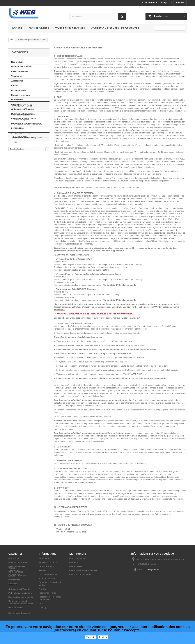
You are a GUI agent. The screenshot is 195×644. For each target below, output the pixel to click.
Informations (22, 149)
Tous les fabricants (70, 28)
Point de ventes (19, 133)
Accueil (17, 28)
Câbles (15, 86)
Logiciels (16, 104)
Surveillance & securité (22, 137)
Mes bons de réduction (80, 574)
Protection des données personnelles (30, 180)
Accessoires (17, 81)
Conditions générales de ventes (115, 28)
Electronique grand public (23, 119)
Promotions (44, 558)
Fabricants (20, 196)
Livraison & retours (22, 157)
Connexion (180, 3)
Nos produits (39, 28)
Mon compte (78, 554)
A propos (18, 171)
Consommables (19, 90)
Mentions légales (21, 162)
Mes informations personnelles (84, 570)
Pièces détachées (19, 71)
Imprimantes (17, 100)
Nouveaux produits (48, 562)
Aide (16, 185)
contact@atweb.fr (152, 570)
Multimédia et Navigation (23, 114)
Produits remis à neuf (21, 67)
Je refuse (103, 637)
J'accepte (91, 637)
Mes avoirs (74, 562)
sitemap (43, 608)
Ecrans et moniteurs (21, 95)
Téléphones (17, 76)
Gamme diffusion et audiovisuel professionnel (26, 126)
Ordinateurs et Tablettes (23, 109)
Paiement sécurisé (22, 175)
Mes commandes (77, 558)
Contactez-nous (150, 3)
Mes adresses (76, 566)
